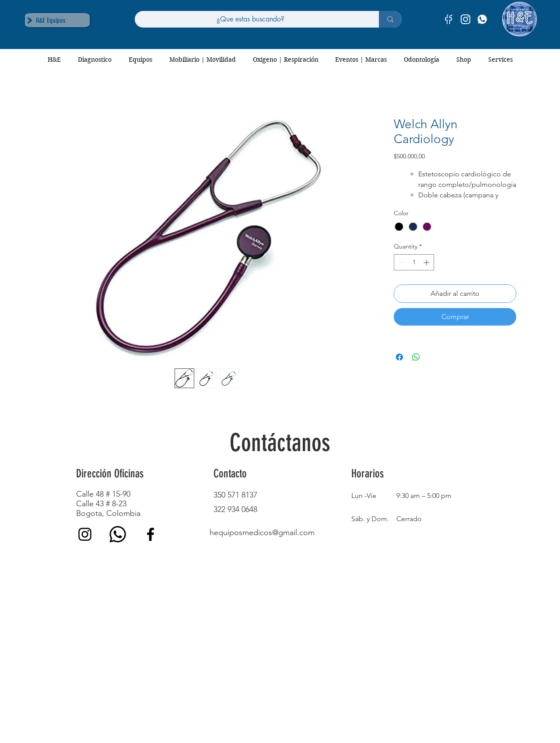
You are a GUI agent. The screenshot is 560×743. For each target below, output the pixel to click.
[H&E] (482, 19)
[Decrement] (401, 262)
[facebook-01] (449, 19)
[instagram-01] (465, 19)
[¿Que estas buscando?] (250, 19)
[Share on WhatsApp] (416, 357)
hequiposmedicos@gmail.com (262, 533)
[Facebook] (150, 534)
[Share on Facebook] (399, 357)
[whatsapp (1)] (118, 534)
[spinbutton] (414, 262)
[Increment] (427, 262)
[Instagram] (85, 534)
